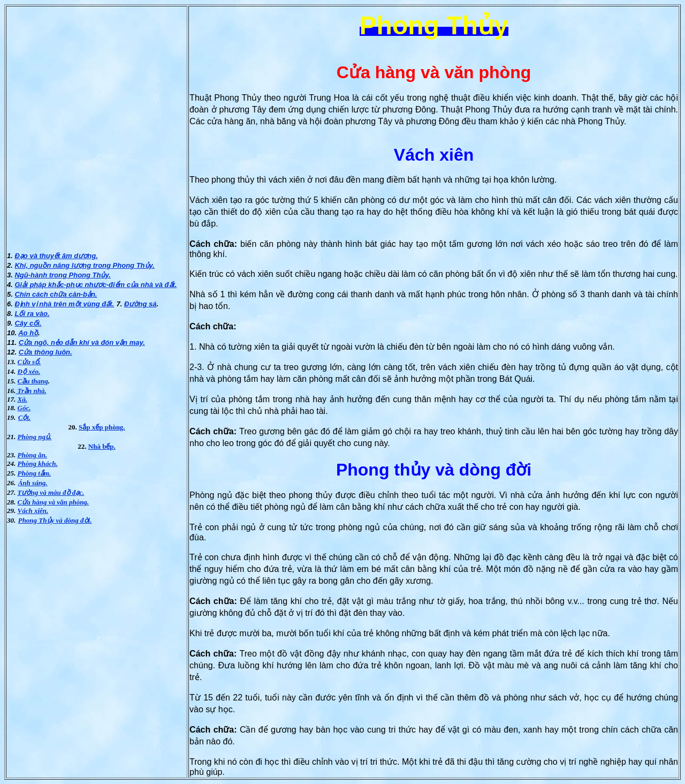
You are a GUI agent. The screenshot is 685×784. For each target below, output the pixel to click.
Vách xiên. (33, 511)
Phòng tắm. (35, 473)
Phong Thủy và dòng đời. (55, 520)
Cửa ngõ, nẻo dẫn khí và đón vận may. (82, 342)
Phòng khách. (38, 463)
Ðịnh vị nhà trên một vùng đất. (64, 304)
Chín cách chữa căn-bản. (56, 294)
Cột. (25, 417)
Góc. (24, 408)
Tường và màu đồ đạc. (51, 492)
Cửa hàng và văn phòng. (54, 502)
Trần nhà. (31, 391)
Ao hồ (28, 333)
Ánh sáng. (33, 483)
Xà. (22, 399)
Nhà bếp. (102, 446)
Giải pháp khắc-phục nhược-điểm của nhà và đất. (96, 285)
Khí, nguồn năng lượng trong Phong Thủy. (84, 265)
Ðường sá (140, 304)
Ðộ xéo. (29, 371)
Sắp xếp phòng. (102, 427)
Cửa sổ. (29, 362)
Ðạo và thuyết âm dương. (56, 256)
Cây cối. (28, 323)
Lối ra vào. (32, 314)
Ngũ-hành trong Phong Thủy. (62, 275)
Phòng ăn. (33, 455)
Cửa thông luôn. (45, 352)
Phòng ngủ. (35, 437)
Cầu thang (33, 381)
